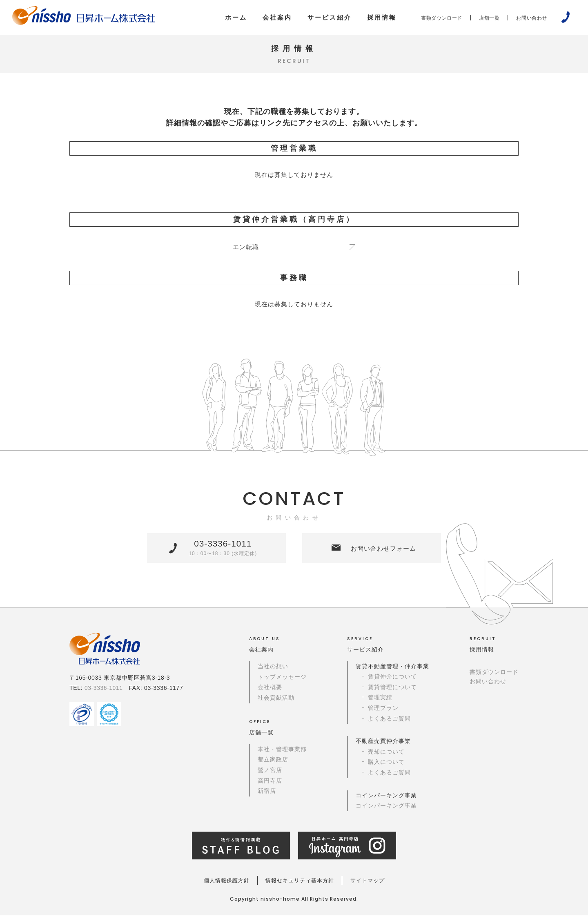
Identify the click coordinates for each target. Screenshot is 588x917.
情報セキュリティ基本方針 (300, 882)
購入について (386, 764)
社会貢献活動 (276, 701)
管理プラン (383, 711)
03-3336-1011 (223, 550)
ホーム (236, 17)
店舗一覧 (489, 18)
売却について (386, 754)
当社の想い (273, 669)
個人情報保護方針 (218, 882)
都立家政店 (273, 762)
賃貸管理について (392, 690)
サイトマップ (376, 882)
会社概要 (270, 690)
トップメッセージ (282, 680)
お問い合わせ (532, 18)
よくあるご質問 (389, 721)
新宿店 (267, 793)
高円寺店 (270, 783)
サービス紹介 (330, 17)
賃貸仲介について (392, 680)
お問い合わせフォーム (381, 551)
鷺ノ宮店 (270, 772)
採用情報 (382, 17)
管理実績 (380, 701)
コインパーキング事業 (386, 807)
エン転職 (247, 248)
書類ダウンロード (442, 18)
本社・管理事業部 (282, 752)
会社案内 (277, 17)
